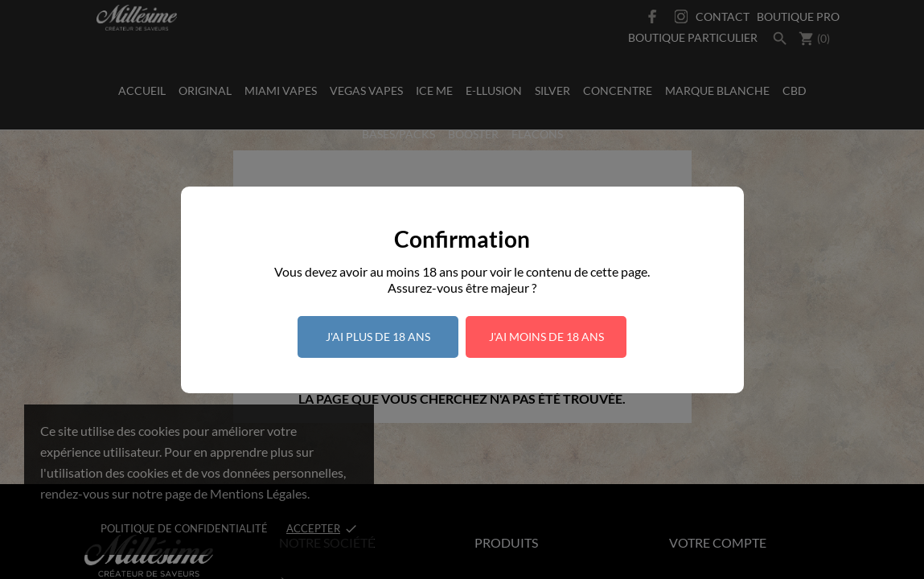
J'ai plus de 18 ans (378, 337)
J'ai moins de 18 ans (546, 337)
